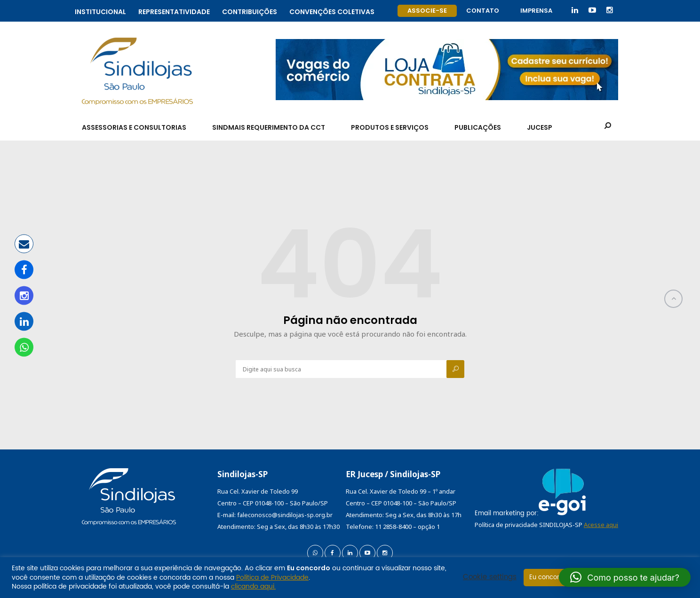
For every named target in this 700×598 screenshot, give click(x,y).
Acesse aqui (601, 525)
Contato (483, 11)
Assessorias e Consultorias (134, 127)
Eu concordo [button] (548, 578)
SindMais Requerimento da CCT (269, 127)
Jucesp (540, 127)
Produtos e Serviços (390, 127)
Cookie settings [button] (490, 577)
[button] (625, 577)
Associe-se (427, 11)
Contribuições (250, 11)
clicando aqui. (253, 586)
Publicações (478, 127)
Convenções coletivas (332, 11)
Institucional (100, 11)
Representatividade (174, 11)
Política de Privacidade (272, 578)
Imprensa (536, 11)
